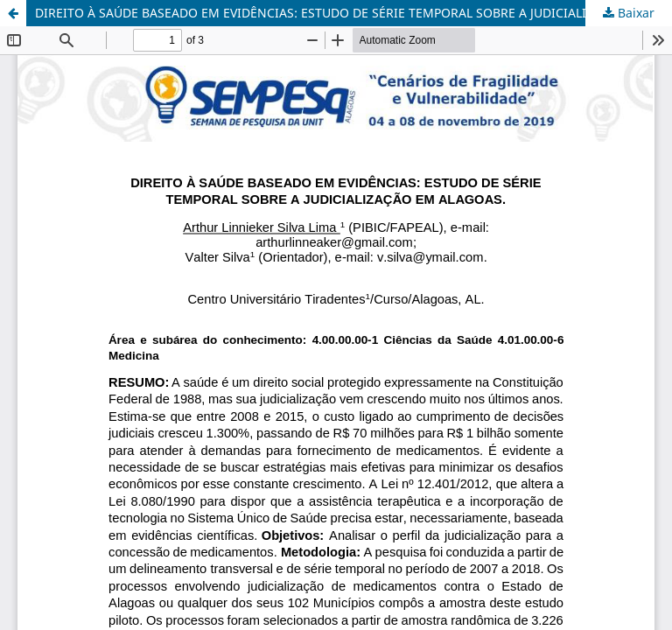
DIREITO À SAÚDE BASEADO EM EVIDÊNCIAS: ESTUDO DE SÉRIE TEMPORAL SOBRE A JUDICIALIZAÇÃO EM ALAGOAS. (353, 13)
